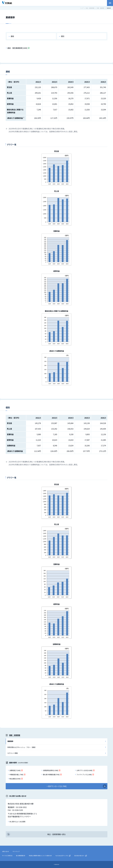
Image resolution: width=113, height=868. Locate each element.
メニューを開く (110, 3)
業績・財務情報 (15, 735)
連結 (12, 36)
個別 (63, 36)
